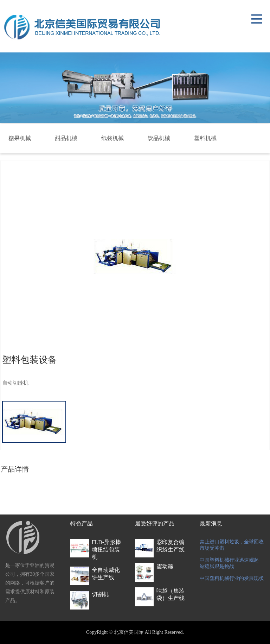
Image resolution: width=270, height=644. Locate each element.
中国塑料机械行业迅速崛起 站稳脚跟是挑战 (229, 563)
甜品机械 (66, 138)
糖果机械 (20, 138)
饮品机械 (159, 138)
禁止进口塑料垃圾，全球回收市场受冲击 (232, 545)
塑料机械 (205, 138)
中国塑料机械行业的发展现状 (232, 578)
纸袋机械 (112, 138)
